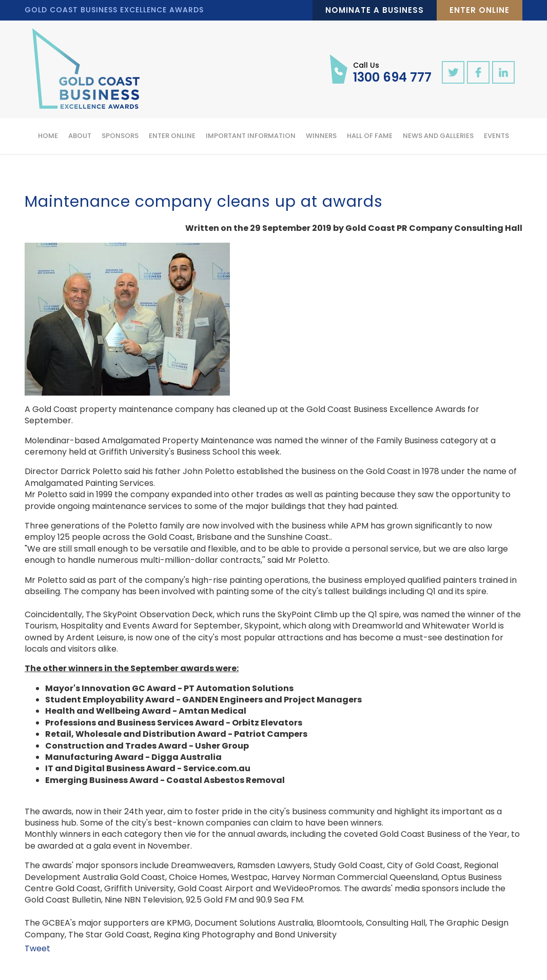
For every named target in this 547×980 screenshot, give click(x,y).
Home (48, 136)
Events (496, 136)
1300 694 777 (392, 72)
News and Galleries (438, 136)
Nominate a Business (375, 10)
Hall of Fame (370, 136)
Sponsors (120, 136)
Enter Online (480, 10)
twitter (453, 72)
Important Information (251, 136)
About (80, 136)
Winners (321, 136)
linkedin (503, 72)
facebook (478, 72)
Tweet (37, 948)
